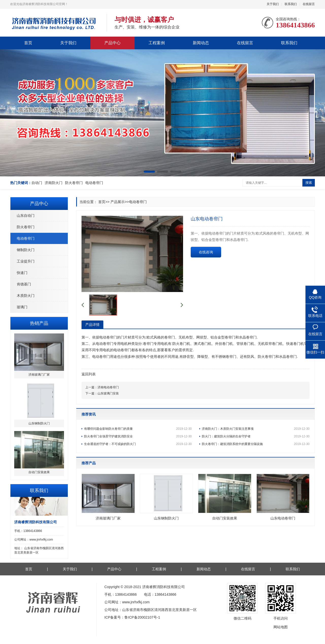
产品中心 (112, 43)
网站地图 (281, 627)
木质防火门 (26, 296)
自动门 (37, 183)
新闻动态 (201, 43)
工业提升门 (26, 261)
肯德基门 (24, 284)
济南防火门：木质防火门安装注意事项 (256, 429)
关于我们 (273, 4)
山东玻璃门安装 (108, 393)
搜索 (309, 183)
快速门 (22, 273)
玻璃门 (22, 307)
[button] (149, 172)
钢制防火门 (26, 250)
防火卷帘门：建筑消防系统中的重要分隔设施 (256, 444)
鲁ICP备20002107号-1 (142, 617)
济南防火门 (54, 183)
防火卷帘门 (74, 183)
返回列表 (89, 374)
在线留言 (309, 4)
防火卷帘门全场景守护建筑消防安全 (138, 436)
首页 (28, 43)
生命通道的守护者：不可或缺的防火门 (138, 444)
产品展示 (118, 202)
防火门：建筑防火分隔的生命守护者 (256, 436)
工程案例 (157, 43)
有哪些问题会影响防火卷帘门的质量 (138, 429)
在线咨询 (206, 252)
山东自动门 (26, 216)
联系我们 (291, 4)
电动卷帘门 (94, 183)
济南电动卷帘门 (108, 387)
